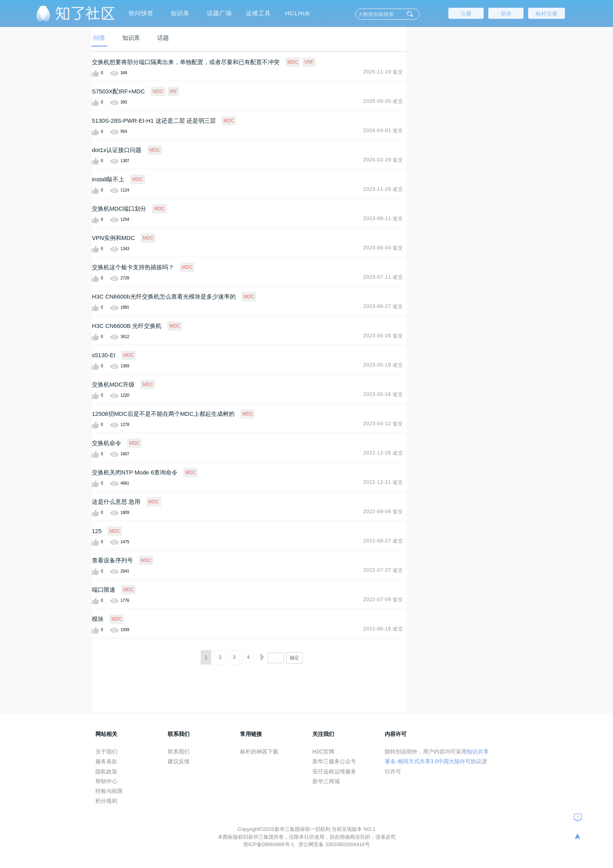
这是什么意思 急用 (116, 502)
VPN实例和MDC (113, 238)
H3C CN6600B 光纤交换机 (127, 326)
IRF (173, 91)
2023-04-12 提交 (383, 424)
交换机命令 (107, 443)
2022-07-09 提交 (383, 600)
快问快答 (141, 13)
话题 (163, 38)
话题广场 (219, 13)
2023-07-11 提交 (383, 277)
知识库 (180, 13)
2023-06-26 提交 (383, 336)
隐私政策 (106, 771)
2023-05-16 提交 (383, 394)
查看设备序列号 (112, 560)
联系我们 (179, 752)
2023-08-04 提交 (383, 248)
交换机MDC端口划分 (119, 208)
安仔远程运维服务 (334, 771)
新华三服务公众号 (334, 761)
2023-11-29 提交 (383, 189)
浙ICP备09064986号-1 (269, 844)
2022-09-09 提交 (383, 512)
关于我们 (106, 752)
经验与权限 (109, 791)
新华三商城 (326, 781)
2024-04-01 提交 (383, 131)
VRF (309, 62)
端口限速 (104, 590)
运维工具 (258, 13)
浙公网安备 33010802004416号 (334, 844)
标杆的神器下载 (259, 752)
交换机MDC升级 (113, 384)
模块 (98, 619)
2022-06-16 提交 (383, 629)
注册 (466, 14)
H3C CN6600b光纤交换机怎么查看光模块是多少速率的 (164, 296)
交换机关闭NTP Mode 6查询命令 (135, 472)
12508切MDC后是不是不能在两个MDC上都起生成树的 (163, 414)
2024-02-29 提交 (383, 160)
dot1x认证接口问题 (117, 150)
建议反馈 (179, 761)
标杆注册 (547, 14)
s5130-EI (104, 355)
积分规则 (106, 801)
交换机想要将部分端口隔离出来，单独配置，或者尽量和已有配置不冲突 (186, 62)
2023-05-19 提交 (383, 365)
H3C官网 (323, 752)
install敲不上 (108, 179)
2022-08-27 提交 (383, 541)
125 (97, 531)
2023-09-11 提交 (383, 218)
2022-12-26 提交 (383, 453)
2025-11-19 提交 (383, 72)
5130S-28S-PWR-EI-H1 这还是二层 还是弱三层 (154, 121)
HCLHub (298, 13)
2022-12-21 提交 (383, 482)
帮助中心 (106, 781)
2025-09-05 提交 (383, 101)
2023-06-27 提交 (383, 306)
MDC (293, 62)
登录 (506, 14)
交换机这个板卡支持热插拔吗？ (133, 267)
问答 (99, 38)
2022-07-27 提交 (383, 570)
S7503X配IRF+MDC (118, 91)
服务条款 (106, 761)
